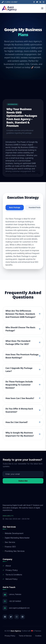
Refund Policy (10, 579)
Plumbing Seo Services (14, 551)
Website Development (13, 533)
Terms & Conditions (12, 575)
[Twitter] (37, 2)
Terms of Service (25, 636)
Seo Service (9, 542)
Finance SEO (9, 547)
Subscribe (23, 481)
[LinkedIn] (40, 2)
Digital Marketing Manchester (16, 538)
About (7, 566)
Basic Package (15, 207)
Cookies (38, 636)
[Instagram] (44, 2)
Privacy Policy (10, 570)
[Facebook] (34, 2)
